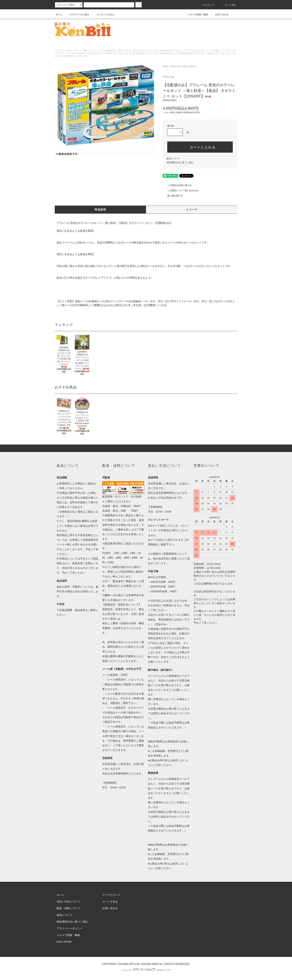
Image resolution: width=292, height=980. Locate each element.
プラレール (176, 66)
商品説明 (100, 209)
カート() (228, 5)
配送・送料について (68, 908)
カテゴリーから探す (77, 15)
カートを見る (110, 902)
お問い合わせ (220, 15)
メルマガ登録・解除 (196, 15)
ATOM (68, 942)
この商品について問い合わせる (181, 190)
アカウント (206, 5)
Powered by (146, 970)
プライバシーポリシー (70, 928)
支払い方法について (68, 902)
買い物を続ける (173, 196)
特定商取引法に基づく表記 (180, 163)
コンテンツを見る (103, 15)
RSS (59, 942)
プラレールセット (190, 66)
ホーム (59, 15)
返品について (173, 158)
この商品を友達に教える (177, 185)
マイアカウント (111, 895)
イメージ (192, 209)
